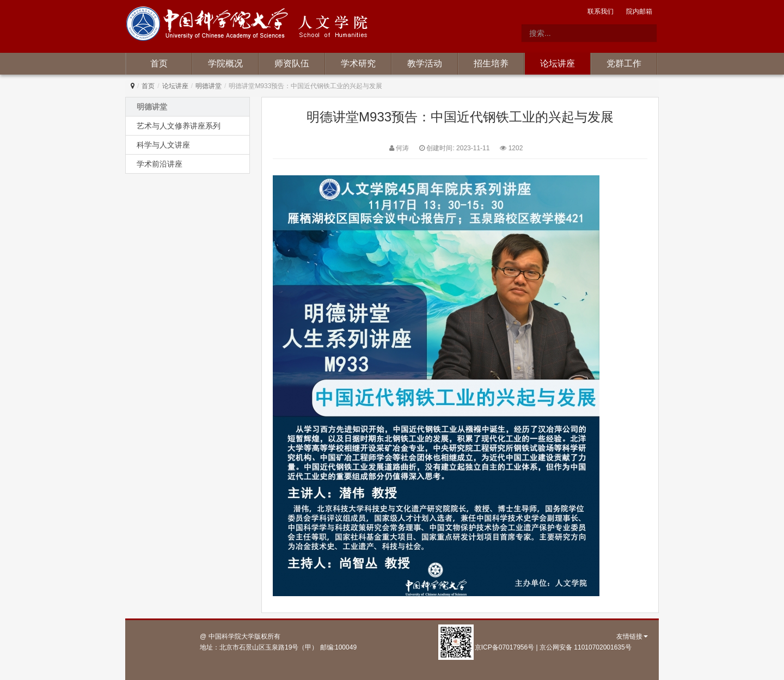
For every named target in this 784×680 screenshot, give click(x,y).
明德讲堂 (209, 86)
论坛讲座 (558, 63)
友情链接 (632, 636)
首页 (159, 63)
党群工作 (624, 63)
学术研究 (358, 63)
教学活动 (425, 63)
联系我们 (601, 11)
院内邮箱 (639, 11)
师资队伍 (292, 63)
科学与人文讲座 (163, 145)
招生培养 (491, 63)
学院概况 (225, 63)
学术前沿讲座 (160, 164)
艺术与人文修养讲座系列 (179, 126)
